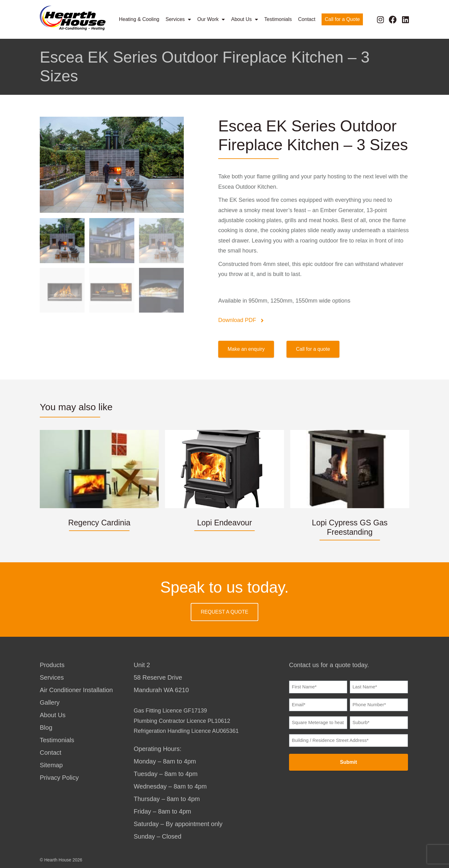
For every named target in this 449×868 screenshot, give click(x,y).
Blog (46, 728)
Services (178, 19)
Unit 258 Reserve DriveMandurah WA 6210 (161, 677)
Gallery (50, 702)
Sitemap (51, 765)
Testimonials (278, 19)
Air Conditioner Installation (76, 690)
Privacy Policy (59, 778)
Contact (307, 19)
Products (52, 665)
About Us (245, 19)
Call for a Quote (342, 19)
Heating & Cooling (139, 19)
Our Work (211, 19)
